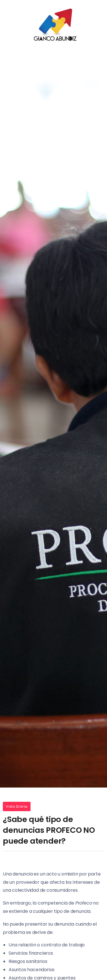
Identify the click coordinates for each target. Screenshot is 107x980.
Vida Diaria (17, 806)
